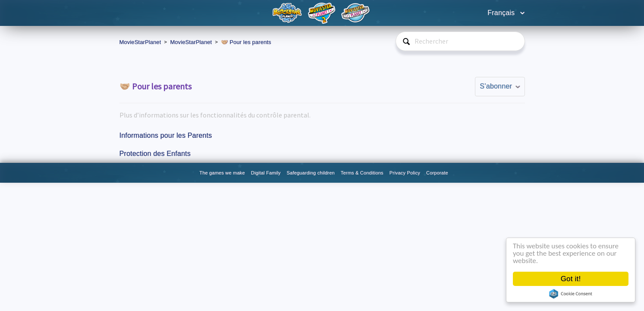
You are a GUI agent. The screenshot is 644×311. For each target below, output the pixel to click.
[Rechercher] (460, 41)
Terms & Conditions (362, 173)
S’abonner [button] (496, 86)
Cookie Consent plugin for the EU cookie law (571, 294)
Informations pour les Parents (166, 135)
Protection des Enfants (155, 154)
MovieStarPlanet (140, 42)
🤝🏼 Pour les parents (246, 42)
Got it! (571, 279)
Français (502, 13)
